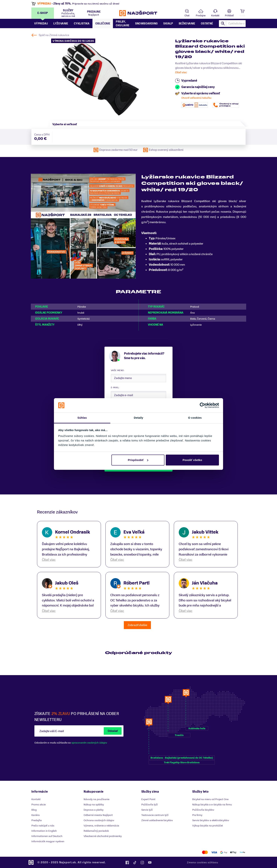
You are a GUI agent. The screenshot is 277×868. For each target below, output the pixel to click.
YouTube (150, 863)
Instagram (142, 863)
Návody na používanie (96, 799)
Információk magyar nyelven (48, 841)
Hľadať (223, 24)
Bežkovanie (187, 24)
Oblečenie (103, 24)
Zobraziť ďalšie (137, 625)
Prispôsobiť (138, 460)
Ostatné (207, 24)
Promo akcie (39, 805)
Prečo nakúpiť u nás (43, 826)
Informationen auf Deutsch (47, 836)
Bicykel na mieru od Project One (210, 799)
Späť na (54, 35)
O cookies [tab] (195, 418)
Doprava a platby (94, 810)
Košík (242, 16)
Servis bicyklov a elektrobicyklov (211, 820)
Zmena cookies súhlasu (203, 862)
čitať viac (181, 72)
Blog (34, 810)
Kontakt (215, 16)
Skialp (168, 24)
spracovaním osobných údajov (89, 743)
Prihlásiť (229, 16)
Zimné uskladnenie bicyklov (157, 820)
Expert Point (148, 799)
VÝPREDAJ (44, 4)
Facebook (127, 863)
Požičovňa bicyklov (203, 810)
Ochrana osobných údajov (99, 820)
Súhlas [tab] (82, 418)
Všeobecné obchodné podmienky (103, 836)
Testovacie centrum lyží (155, 815)
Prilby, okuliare (123, 24)
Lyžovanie (61, 24)
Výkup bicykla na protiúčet (208, 826)
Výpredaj (41, 24)
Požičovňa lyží (149, 805)
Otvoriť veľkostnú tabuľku (196, 98)
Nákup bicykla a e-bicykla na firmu (212, 805)
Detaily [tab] (138, 418)
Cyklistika (82, 24)
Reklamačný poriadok (96, 831)
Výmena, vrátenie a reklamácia (101, 826)
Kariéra (36, 815)
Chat (187, 16)
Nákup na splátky (94, 805)
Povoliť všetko (192, 460)
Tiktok (135, 863)
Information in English (44, 831)
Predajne (201, 16)
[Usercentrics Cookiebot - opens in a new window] (202, 405)
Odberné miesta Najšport (98, 815)
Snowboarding (146, 24)
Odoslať (113, 731)
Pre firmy (197, 815)
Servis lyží (147, 810)
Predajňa (37, 820)
